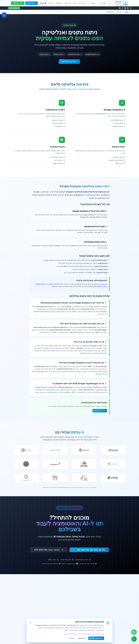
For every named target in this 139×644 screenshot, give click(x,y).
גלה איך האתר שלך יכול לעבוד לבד (89, 551)
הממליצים (59, 3)
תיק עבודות (68, 3)
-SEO (98, 332)
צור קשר (51, 3)
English (43, 3)
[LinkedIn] (125, 8)
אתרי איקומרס (38, 312)
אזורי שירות (82, 3)
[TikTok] (122, 8)
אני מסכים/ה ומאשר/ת (96, 638)
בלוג (75, 3)
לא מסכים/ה (82, 638)
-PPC (55, 332)
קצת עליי (102, 3)
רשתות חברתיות (65, 392)
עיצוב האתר (73, 332)
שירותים (92, 3)
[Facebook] (128, 8)
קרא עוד (71, 638)
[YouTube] (120, 8)
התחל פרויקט (32, 3)
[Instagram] (131, 8)
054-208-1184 (14, 8)
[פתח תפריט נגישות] (4, 15)
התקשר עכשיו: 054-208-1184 (49, 551)
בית (109, 3)
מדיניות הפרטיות (72, 634)
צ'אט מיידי (18, 3)
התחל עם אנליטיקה (69, 62)
